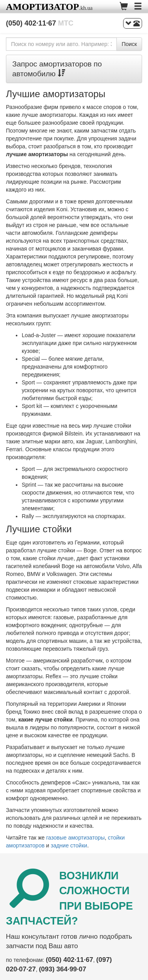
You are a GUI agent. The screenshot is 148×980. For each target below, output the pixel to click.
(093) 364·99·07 (62, 969)
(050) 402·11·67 (40, 23)
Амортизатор (42, 7)
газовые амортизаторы (75, 838)
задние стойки (69, 845)
